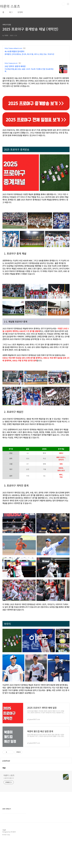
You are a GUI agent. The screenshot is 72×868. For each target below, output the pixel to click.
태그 (11, 12)
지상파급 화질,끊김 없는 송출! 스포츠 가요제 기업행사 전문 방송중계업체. (29, 70)
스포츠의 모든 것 (9, 778)
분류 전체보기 (7, 809)
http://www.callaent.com (13, 48)
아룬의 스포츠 (9, 775)
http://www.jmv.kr (11, 63)
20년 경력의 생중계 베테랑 (15, 66)
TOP (4, 830)
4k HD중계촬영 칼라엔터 (14, 51)
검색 (63, 4)
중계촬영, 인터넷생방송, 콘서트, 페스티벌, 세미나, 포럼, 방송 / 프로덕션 (29, 54)
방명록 (20, 12)
